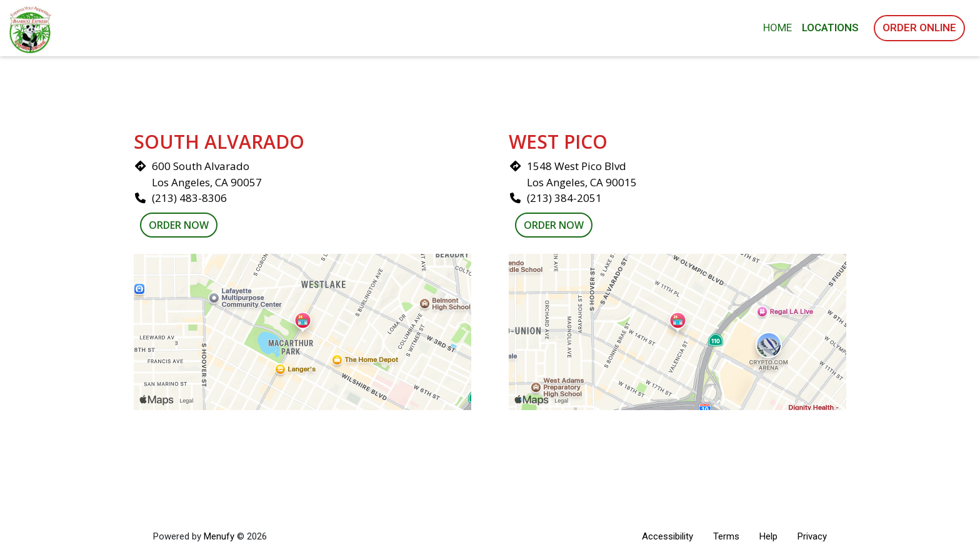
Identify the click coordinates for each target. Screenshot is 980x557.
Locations (830, 28)
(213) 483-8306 (189, 198)
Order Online (919, 28)
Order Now (179, 225)
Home (777, 28)
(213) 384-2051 (564, 198)
